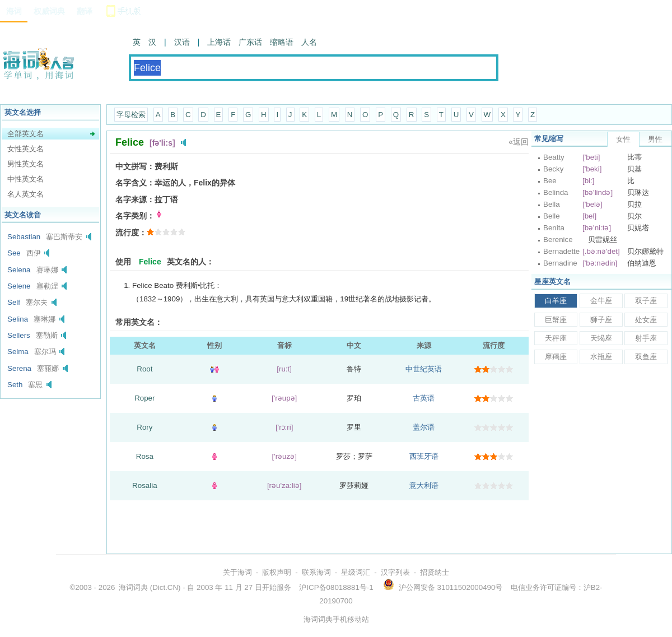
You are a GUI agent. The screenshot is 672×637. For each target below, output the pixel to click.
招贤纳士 (435, 572)
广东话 (250, 42)
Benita (554, 228)
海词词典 (133, 587)
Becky (553, 169)
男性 (655, 139)
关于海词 (237, 572)
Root (144, 369)
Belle (552, 216)
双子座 (646, 301)
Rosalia (144, 485)
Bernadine (560, 263)
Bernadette (561, 251)
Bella (552, 204)
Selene (19, 286)
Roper (144, 398)
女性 (623, 139)
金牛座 (601, 301)
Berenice (558, 240)
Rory (144, 427)
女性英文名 (25, 149)
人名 (309, 42)
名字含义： (135, 183)
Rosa (145, 456)
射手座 (646, 338)
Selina (18, 319)
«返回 (519, 142)
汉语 (182, 42)
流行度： (131, 233)
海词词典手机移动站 (336, 619)
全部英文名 (25, 134)
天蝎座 (601, 338)
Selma (18, 352)
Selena (19, 270)
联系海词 (316, 572)
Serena (19, 368)
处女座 (646, 320)
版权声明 (277, 572)
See (14, 253)
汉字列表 (395, 572)
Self (14, 302)
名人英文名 (25, 194)
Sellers (19, 335)
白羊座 (556, 301)
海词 (14, 11)
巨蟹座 (556, 320)
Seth (15, 385)
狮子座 (601, 320)
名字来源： (135, 199)
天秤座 (556, 338)
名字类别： (135, 216)
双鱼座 (646, 357)
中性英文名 (25, 179)
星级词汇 (356, 572)
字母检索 (131, 115)
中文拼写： (135, 166)
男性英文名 (25, 164)
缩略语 (282, 42)
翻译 (85, 11)
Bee (550, 181)
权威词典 (49, 11)
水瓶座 (601, 357)
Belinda (556, 192)
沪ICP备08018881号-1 (336, 587)
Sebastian (24, 237)
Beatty (554, 157)
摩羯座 (556, 357)
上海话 (219, 42)
